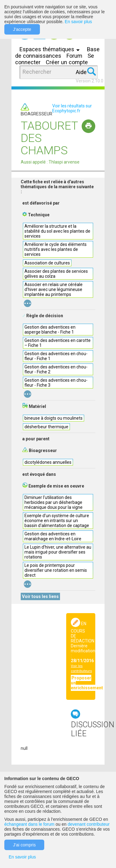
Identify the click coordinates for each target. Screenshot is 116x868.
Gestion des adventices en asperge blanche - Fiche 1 (50, 330)
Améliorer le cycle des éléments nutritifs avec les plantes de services (56, 249)
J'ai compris (24, 845)
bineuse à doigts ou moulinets (54, 418)
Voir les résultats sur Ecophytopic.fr (72, 108)
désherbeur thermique (46, 427)
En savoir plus (78, 22)
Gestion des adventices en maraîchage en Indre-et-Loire (53, 536)
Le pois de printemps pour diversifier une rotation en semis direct (56, 570)
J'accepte (22, 29)
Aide (81, 72)
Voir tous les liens (40, 596)
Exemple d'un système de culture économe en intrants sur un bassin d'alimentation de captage (57, 521)
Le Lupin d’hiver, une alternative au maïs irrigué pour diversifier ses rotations (58, 552)
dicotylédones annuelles (48, 462)
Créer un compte (67, 62)
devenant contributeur (89, 824)
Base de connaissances (57, 52)
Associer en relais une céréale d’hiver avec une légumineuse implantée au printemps (54, 289)
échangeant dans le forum (29, 824)
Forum (74, 56)
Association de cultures (47, 263)
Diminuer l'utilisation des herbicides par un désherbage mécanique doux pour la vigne (54, 502)
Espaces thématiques (51, 49)
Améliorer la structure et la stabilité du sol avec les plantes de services (57, 231)
